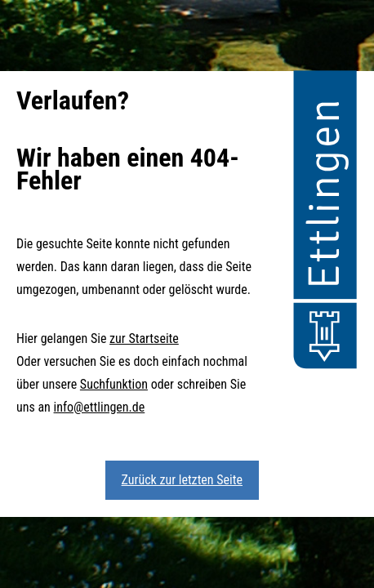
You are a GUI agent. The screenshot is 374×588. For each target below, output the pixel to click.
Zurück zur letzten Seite (182, 480)
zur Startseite (144, 339)
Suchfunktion (114, 384)
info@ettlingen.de (100, 407)
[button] (325, 222)
